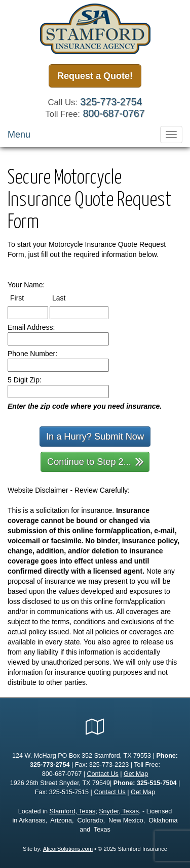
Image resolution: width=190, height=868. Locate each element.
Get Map (136, 774)
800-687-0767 (113, 113)
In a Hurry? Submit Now (95, 437)
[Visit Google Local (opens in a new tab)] (95, 727)
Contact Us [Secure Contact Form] (102, 774)
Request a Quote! (95, 76)
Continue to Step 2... (96, 461)
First (26, 297)
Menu (19, 135)
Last (68, 297)
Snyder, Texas (119, 811)
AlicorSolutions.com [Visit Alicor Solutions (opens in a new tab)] (68, 849)
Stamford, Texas (72, 811)
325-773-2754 (111, 102)
